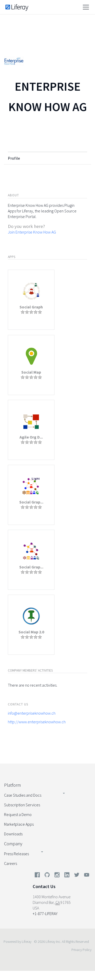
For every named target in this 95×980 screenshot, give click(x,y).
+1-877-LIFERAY (45, 914)
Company (13, 844)
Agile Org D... (31, 437)
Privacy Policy (81, 950)
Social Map (31, 372)
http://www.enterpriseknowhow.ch (37, 722)
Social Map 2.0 (31, 632)
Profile (14, 158)
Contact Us (44, 886)
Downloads (13, 834)
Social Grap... (31, 502)
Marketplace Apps (19, 824)
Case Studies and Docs (23, 795)
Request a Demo (18, 814)
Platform (12, 785)
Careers (11, 863)
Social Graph (31, 307)
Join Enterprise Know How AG (32, 232)
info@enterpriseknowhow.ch (32, 713)
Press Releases (16, 854)
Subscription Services (22, 805)
